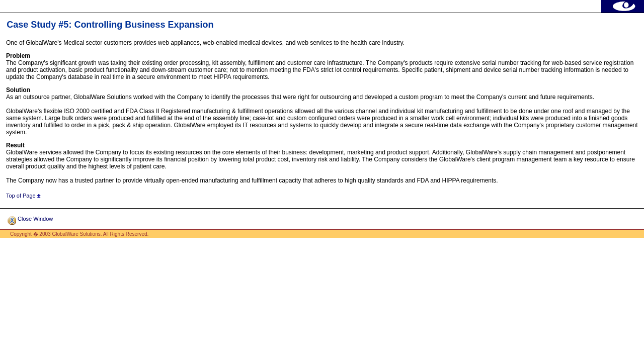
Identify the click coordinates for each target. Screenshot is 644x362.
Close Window (30, 219)
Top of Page (23, 196)
